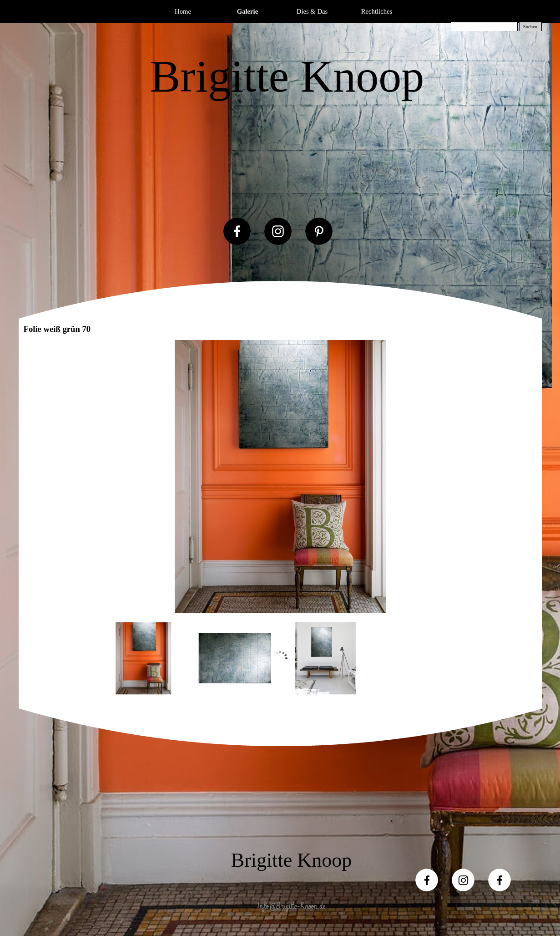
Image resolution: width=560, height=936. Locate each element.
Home (183, 11)
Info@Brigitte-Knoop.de (291, 906)
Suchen (530, 27)
